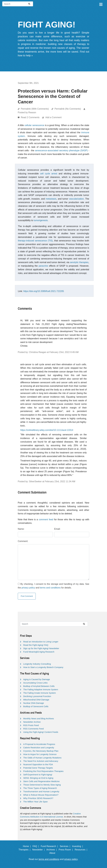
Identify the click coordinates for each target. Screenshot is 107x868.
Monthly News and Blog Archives (39, 718)
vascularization (76, 199)
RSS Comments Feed (33, 729)
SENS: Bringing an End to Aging (38, 778)
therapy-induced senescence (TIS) (35, 241)
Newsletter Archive (32, 722)
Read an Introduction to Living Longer (41, 642)
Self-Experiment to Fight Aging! (38, 775)
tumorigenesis (41, 220)
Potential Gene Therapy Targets (38, 768)
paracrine (43, 266)
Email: (57, 529)
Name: (21, 529)
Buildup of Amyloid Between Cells (39, 686)
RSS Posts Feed (31, 725)
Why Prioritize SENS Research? (38, 798)
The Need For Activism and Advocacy (41, 761)
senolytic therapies (79, 262)
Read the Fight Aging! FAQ (36, 645)
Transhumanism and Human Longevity (41, 791)
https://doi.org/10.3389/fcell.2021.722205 (44, 291)
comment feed (46, 519)
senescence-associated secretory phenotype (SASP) (61, 150)
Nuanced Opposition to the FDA (38, 764)
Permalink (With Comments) (35, 109)
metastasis (51, 199)
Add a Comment (53, 117)
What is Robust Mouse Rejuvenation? (41, 795)
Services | (66, 846)
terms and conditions (50, 588)
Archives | (52, 850)
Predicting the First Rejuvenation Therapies (43, 771)
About (53, 853)
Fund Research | (50, 846)
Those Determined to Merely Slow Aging (42, 785)
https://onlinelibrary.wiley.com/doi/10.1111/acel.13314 (47, 430)
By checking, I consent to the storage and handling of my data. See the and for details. (53, 586)
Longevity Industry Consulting (37, 664)
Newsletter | (39, 850)
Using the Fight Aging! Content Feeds (41, 732)
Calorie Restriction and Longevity (39, 748)
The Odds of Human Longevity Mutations (42, 758)
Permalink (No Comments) (68, 109)
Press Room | (66, 850)
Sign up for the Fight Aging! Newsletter (41, 648)
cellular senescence (34, 125)
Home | (28, 846)
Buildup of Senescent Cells (36, 706)
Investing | (78, 846)
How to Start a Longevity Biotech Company (43, 667)
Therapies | (25, 850)
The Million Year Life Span (35, 802)
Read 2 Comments (30, 117)
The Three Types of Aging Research (40, 788)
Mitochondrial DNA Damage (36, 700)
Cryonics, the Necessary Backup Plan (41, 751)
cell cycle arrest (49, 174)
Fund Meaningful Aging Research (39, 652)
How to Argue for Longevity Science (40, 754)
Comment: (23, 541)
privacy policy (28, 588)
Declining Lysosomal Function (37, 696)
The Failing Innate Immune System (40, 693)
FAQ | (36, 846)
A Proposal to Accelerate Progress (39, 744)
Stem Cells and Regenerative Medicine (41, 781)
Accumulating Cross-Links (35, 683)
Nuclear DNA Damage (34, 703)
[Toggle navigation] (101, 4)
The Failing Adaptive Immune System (41, 689)
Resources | (82, 850)
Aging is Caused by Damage (37, 679)
